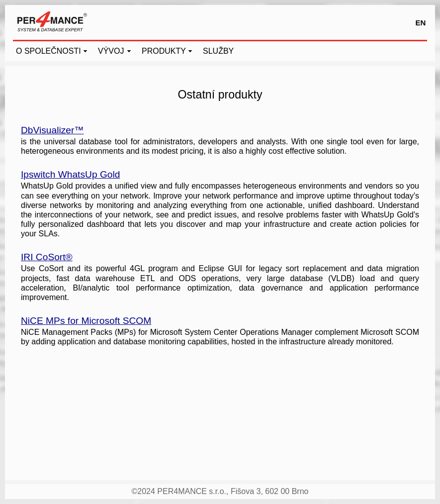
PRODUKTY (164, 51)
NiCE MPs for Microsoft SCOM (86, 321)
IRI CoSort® (47, 257)
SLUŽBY (218, 51)
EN (421, 23)
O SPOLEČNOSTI (48, 51)
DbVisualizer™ (52, 130)
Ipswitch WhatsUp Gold (70, 174)
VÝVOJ (111, 51)
